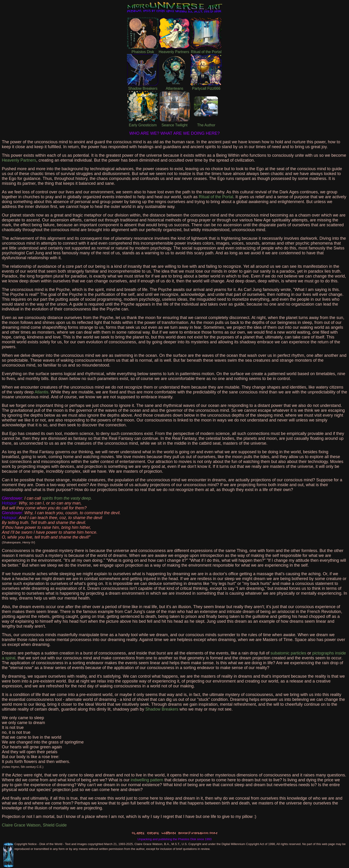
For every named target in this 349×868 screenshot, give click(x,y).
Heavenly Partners (19, 160)
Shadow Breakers (162, 709)
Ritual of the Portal (216, 197)
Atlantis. (42, 392)
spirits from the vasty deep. (67, 498)
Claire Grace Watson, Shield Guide (34, 825)
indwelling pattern (147, 780)
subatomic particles (288, 653)
